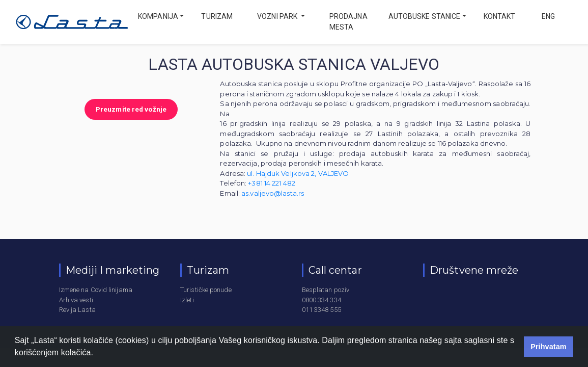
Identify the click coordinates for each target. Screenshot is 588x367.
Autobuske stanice (425, 16)
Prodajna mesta (348, 22)
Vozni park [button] (278, 16)
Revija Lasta (77, 310)
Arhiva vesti (76, 300)
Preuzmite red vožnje (131, 109)
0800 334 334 (321, 300)
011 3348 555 (321, 310)
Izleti (187, 300)
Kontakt (500, 16)
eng (548, 16)
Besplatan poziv (326, 290)
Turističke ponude (206, 290)
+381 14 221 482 (272, 183)
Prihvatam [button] (549, 347)
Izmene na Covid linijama (96, 290)
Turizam (217, 16)
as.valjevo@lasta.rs (273, 193)
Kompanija (158, 16)
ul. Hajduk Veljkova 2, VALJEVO (298, 173)
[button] (97, 354)
